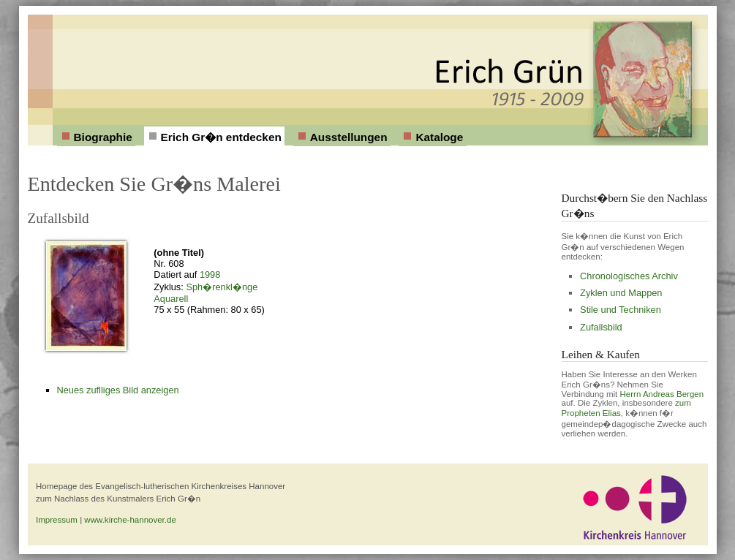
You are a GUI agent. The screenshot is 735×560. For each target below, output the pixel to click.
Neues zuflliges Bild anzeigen (118, 390)
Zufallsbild (601, 327)
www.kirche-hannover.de (130, 520)
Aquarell (171, 299)
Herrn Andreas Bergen (662, 394)
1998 (210, 275)
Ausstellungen (349, 137)
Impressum (57, 520)
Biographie (103, 137)
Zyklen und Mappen (621, 293)
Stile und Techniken (621, 310)
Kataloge (439, 137)
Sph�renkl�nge (222, 287)
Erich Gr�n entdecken (221, 137)
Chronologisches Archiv (629, 276)
